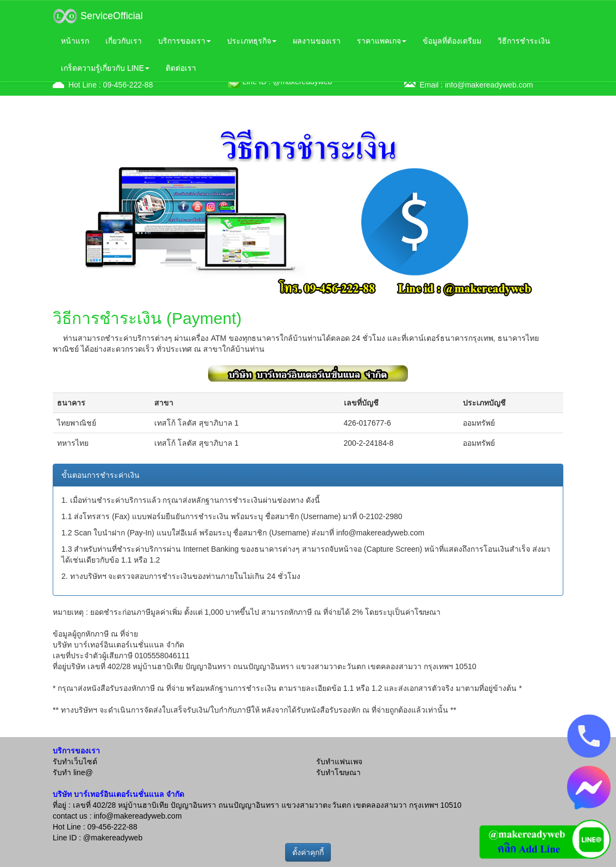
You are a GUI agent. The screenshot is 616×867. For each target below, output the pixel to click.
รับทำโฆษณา (338, 772)
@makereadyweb (113, 838)
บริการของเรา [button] (184, 41)
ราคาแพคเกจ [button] (382, 41)
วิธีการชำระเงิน (524, 41)
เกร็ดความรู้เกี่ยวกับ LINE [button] (105, 68)
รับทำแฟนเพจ (339, 762)
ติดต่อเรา (181, 68)
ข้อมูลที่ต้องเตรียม (452, 41)
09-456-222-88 (128, 85)
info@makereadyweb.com (489, 85)
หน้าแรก (75, 41)
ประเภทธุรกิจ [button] (252, 41)
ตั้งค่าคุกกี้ (308, 852)
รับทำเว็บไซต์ (75, 762)
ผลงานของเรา (317, 41)
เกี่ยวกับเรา (124, 41)
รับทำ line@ (73, 772)
